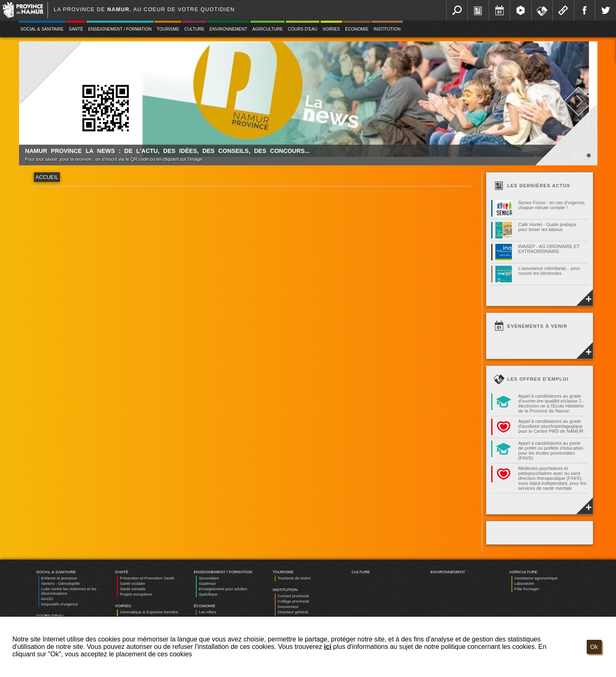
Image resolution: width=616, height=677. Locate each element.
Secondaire (209, 578)
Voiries (331, 29)
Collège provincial (293, 601)
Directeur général (293, 612)
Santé (76, 29)
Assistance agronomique (536, 578)
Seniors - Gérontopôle (61, 583)
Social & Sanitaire (42, 29)
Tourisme (168, 29)
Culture (194, 29)
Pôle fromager (527, 589)
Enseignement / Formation (120, 29)
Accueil (47, 177)
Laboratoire (524, 583)
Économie (357, 29)
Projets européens (136, 594)
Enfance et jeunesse (59, 578)
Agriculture (268, 29)
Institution (387, 29)
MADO (47, 599)
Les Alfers (207, 612)
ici (328, 647)
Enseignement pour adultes (223, 589)
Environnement (228, 29)
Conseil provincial (293, 596)
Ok (594, 647)
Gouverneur (288, 607)
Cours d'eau (303, 29)
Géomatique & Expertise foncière (149, 612)
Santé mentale (133, 589)
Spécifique (208, 594)
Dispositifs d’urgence (60, 604)
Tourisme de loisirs (294, 578)
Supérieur (207, 583)
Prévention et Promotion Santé (147, 578)
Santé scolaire (132, 583)
